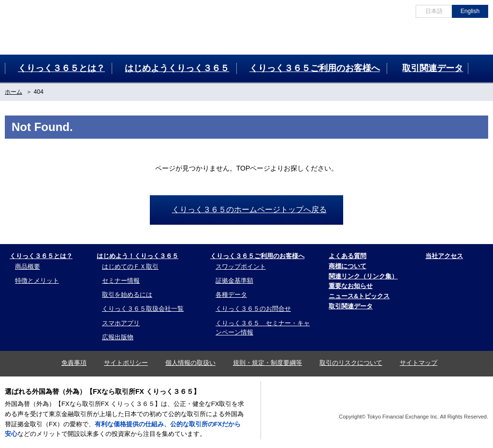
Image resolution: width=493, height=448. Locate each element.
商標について (348, 266)
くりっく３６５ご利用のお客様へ (257, 256)
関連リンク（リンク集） (363, 276)
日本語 (434, 11)
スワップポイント (241, 267)
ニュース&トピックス (359, 296)
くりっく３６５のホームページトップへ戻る (249, 210)
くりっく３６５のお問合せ (253, 309)
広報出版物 (118, 337)
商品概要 (28, 267)
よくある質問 (348, 256)
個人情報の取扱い (190, 363)
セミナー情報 (121, 281)
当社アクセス (444, 256)
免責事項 (74, 363)
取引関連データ (351, 306)
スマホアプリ (121, 323)
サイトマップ (419, 363)
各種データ (231, 295)
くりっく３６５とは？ (41, 256)
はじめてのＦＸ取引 (130, 267)
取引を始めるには (127, 295)
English (470, 11)
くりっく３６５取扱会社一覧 (143, 309)
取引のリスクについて (351, 363)
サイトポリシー (126, 363)
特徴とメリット (37, 281)
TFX (464, 401)
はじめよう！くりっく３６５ (138, 256)
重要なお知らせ (351, 286)
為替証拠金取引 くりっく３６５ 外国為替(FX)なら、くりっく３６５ (49, 24)
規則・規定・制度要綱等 (268, 363)
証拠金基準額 (234, 281)
